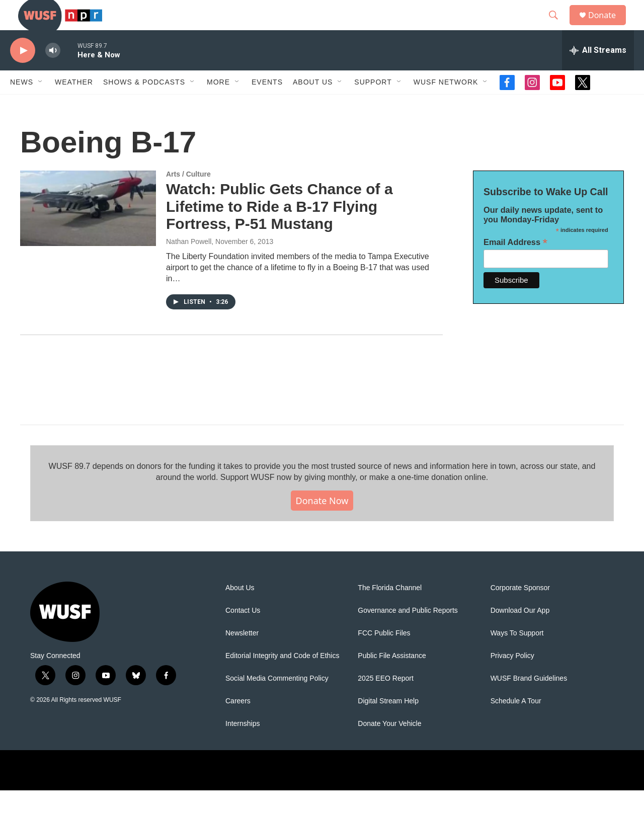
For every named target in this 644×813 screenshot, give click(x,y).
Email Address (515, 265)
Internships (243, 746)
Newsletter (242, 656)
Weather (74, 105)
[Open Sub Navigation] (41, 105)
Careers (238, 724)
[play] (23, 73)
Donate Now (322, 523)
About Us (240, 611)
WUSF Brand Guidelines (529, 701)
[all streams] (598, 73)
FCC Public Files (384, 656)
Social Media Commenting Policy (277, 701)
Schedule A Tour (516, 724)
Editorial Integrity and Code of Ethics (282, 678)
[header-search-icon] (558, 27)
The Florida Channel (390, 611)
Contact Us (243, 633)
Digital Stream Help (388, 724)
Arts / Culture (188, 197)
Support (373, 105)
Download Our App (520, 633)
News (22, 105)
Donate (608, 26)
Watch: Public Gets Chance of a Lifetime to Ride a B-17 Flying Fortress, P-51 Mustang (279, 229)
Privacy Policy (512, 678)
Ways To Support (517, 656)
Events (267, 105)
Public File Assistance (392, 678)
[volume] (53, 73)
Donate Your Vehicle (389, 746)
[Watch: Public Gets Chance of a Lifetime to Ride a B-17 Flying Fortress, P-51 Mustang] (88, 231)
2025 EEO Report (386, 701)
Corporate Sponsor (520, 611)
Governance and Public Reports (408, 633)
